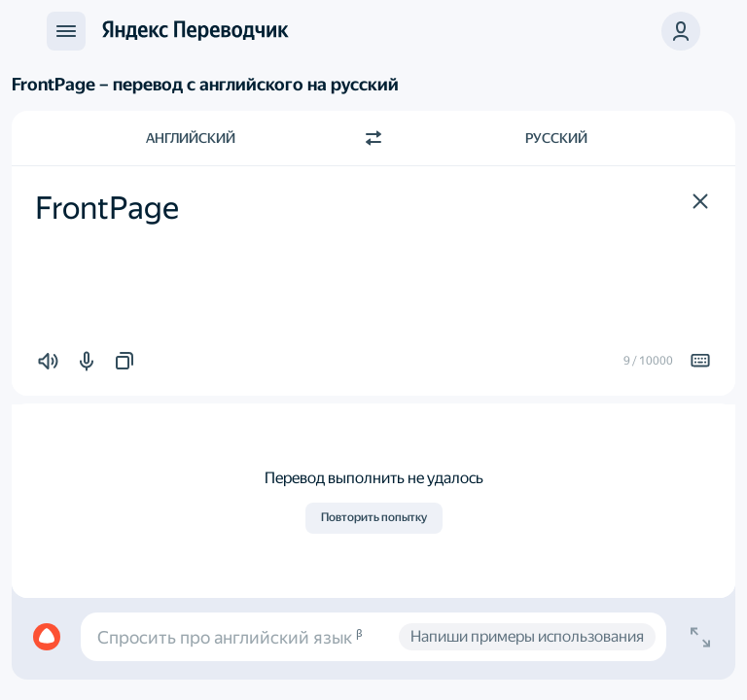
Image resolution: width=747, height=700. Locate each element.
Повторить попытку (374, 517)
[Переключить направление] (373, 138)
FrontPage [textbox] (107, 208)
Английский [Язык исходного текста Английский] (191, 138)
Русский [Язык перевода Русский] (556, 138)
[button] (700, 201)
